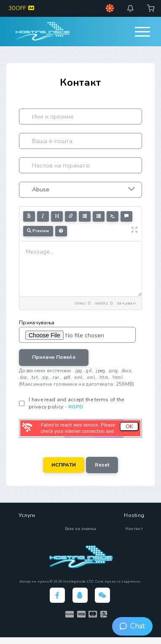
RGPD (76, 407)
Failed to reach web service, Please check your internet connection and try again (78, 431)
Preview (38, 231)
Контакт (134, 529)
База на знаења (80, 529)
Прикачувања (37, 323)
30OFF (21, 8)
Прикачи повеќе (54, 357)
